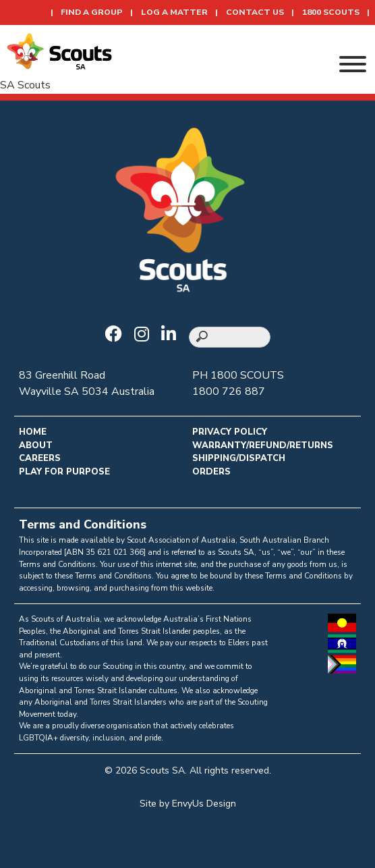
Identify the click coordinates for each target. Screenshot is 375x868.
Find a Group (92, 12)
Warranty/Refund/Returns (263, 445)
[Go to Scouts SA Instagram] (145, 335)
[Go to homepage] (59, 51)
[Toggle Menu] (353, 64)
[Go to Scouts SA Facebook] (116, 335)
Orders (211, 472)
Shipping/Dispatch (239, 458)
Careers (40, 458)
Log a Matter (174, 12)
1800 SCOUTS (331, 12)
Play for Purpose (64, 472)
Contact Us (255, 12)
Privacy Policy (230, 432)
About (36, 445)
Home (33, 432)
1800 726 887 (229, 391)
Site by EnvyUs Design (188, 804)
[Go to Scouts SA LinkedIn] (172, 335)
